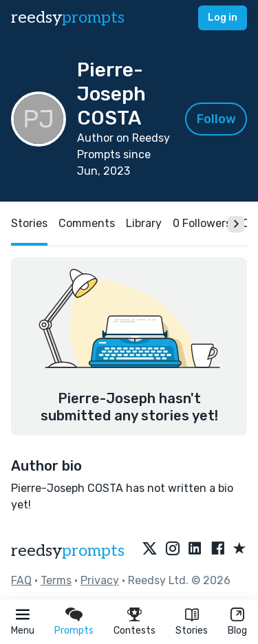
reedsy (68, 551)
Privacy (100, 580)
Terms (56, 580)
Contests (135, 631)
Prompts (74, 631)
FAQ (21, 580)
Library (144, 223)
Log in (223, 18)
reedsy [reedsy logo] (68, 18)
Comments (87, 223)
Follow (216, 119)
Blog (237, 631)
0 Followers (202, 223)
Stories (192, 631)
